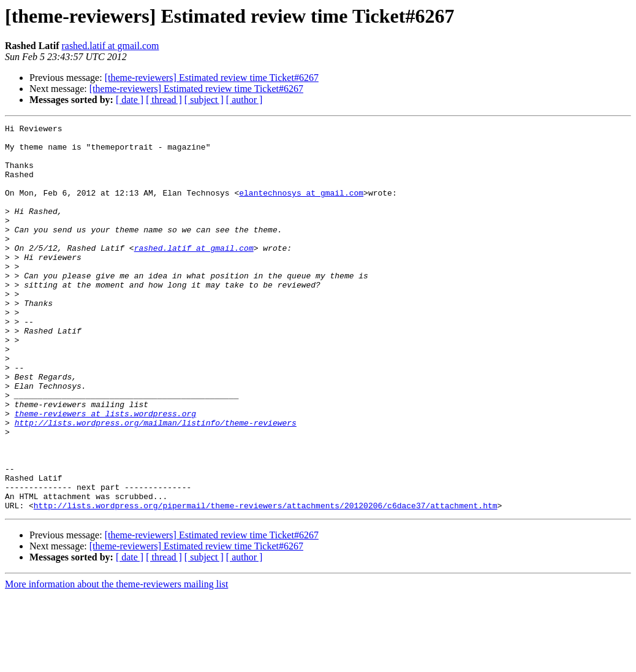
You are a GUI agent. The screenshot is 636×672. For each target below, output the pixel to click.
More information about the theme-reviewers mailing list (116, 661)
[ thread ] (164, 100)
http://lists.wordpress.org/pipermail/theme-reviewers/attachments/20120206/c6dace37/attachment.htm (266, 582)
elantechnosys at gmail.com (301, 207)
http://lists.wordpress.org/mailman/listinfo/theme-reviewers (156, 483)
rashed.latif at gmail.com (110, 46)
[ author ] (244, 100)
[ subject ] (204, 100)
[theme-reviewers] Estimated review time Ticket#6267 (212, 78)
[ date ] (130, 100)
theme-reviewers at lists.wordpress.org (105, 472)
